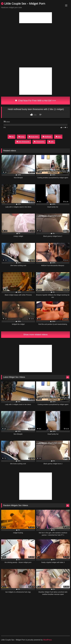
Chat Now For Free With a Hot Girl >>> (35, 101)
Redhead (47, 137)
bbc (12, 137)
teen (58, 137)
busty (21, 137)
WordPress (47, 640)
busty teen (33, 137)
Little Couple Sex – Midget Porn (23, 3)
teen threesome (23, 142)
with (51, 142)
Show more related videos (36, 335)
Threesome (39, 142)
